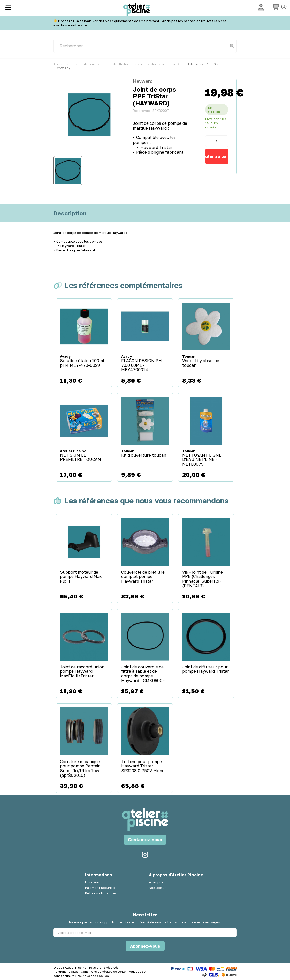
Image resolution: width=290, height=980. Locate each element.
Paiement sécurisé (100, 888)
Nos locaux (158, 888)
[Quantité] (217, 141)
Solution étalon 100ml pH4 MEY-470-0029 (82, 363)
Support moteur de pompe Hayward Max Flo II (81, 577)
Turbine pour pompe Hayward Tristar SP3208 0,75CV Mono (143, 766)
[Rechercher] (145, 46)
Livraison (92, 882)
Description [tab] (70, 213)
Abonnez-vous (145, 946)
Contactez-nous (145, 840)
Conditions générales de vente (104, 972)
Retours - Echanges (101, 893)
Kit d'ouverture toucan (144, 455)
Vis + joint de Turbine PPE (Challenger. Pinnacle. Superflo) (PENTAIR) (203, 579)
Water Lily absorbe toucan (201, 363)
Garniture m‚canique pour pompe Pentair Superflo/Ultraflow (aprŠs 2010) (80, 769)
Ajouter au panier (217, 156)
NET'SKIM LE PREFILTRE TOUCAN (81, 458)
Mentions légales (66, 972)
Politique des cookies (93, 976)
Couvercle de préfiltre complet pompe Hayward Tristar (143, 577)
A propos (156, 882)
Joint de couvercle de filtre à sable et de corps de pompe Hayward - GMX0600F (143, 674)
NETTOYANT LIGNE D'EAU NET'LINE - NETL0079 (202, 460)
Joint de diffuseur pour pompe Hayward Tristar (206, 669)
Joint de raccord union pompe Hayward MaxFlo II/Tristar (82, 672)
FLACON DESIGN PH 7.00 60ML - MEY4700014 (142, 365)
